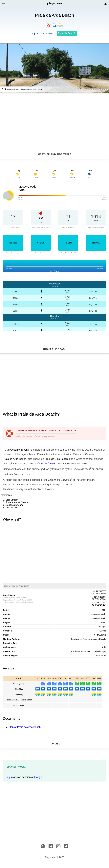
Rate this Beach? (67, 33)
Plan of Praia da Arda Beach (25, 727)
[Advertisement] (54, 116)
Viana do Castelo (46, 464)
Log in (9, 777)
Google (38, 777)
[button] (4, 4)
